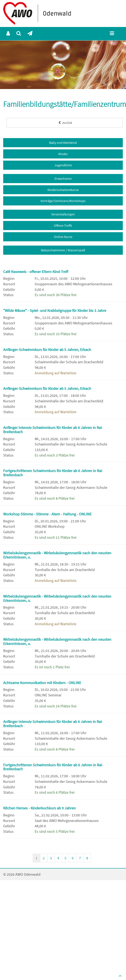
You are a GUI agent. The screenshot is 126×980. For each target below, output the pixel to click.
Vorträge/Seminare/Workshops (63, 201)
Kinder (63, 154)
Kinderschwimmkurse (63, 190)
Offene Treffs (63, 225)
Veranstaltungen (63, 214)
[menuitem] (8, 33)
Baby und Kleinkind (63, 143)
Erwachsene (63, 178)
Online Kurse (63, 237)
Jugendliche (63, 165)
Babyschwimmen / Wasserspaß (63, 250)
